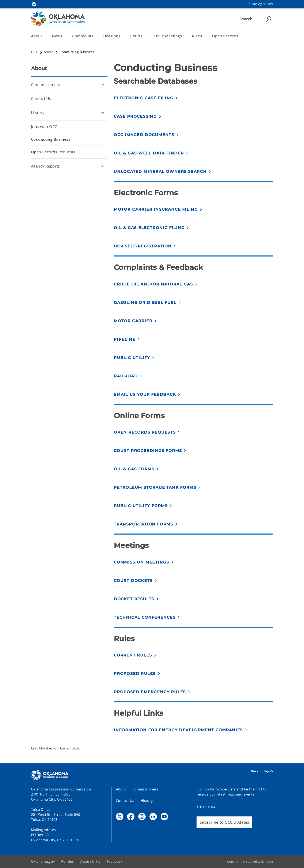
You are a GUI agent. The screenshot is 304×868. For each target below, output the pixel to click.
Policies (68, 861)
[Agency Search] (269, 19)
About (121, 789)
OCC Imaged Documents (144, 135)
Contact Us (41, 98)
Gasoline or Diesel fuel (145, 303)
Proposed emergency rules (150, 692)
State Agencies (261, 4)
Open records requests (145, 432)
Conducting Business (51, 139)
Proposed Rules (135, 674)
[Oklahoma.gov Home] (34, 4)
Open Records (225, 36)
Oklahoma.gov (43, 861)
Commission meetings (141, 562)
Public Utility (132, 358)
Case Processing (135, 116)
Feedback (115, 861)
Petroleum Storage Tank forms (155, 487)
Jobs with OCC (44, 127)
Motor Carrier (133, 321)
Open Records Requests (53, 152)
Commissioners (46, 85)
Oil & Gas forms (134, 469)
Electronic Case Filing (144, 98)
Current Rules (133, 655)
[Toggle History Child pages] (103, 113)
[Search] (256, 19)
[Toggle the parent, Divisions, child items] (122, 36)
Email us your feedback (145, 394)
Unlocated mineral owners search (160, 172)
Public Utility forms (141, 506)
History (38, 113)
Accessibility (90, 861)
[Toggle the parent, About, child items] (43, 36)
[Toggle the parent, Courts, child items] (144, 36)
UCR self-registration (143, 246)
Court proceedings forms (148, 451)
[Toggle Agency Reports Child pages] (103, 166)
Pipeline (125, 339)
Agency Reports (45, 166)
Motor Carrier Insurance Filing (156, 209)
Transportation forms (143, 524)
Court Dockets (133, 581)
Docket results (134, 599)
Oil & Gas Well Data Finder (149, 153)
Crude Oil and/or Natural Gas (153, 284)
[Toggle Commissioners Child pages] (103, 85)
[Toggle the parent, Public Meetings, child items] (183, 36)
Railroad (126, 376)
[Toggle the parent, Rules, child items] (203, 36)
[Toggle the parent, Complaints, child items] (95, 36)
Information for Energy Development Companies (178, 730)
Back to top (262, 771)
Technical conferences (145, 617)
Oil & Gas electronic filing (149, 228)
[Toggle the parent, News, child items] (64, 36)
